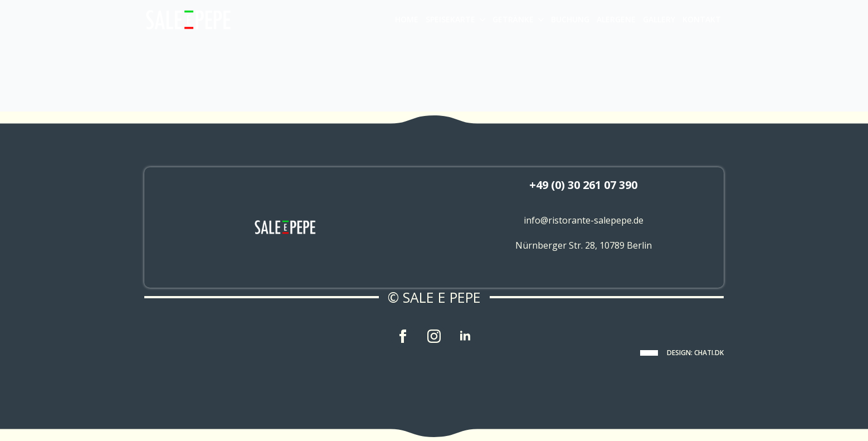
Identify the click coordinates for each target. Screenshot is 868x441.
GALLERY (659, 19)
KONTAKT (702, 19)
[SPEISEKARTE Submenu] (482, 20)
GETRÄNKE (513, 19)
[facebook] (403, 336)
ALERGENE (616, 19)
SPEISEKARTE (450, 19)
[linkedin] (465, 336)
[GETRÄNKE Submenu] (540, 20)
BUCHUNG (570, 19)
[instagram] (434, 336)
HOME (407, 19)
